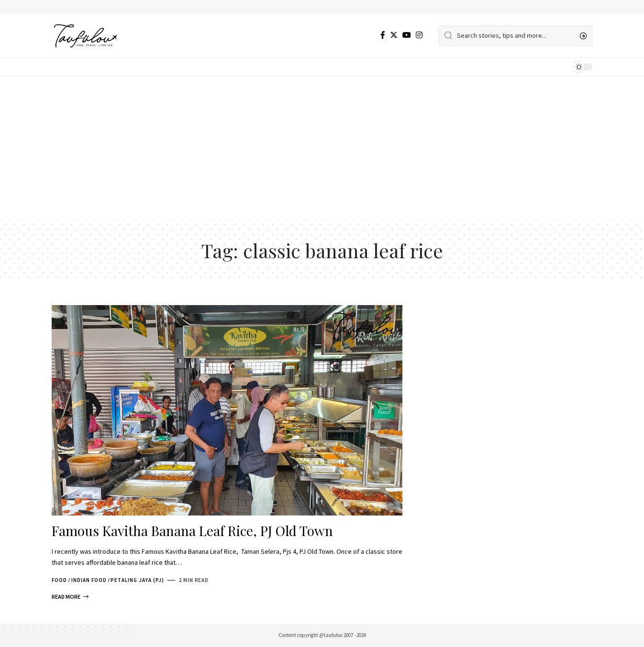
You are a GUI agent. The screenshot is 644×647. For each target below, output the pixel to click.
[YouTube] (407, 35)
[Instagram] (419, 35)
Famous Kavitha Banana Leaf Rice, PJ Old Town (192, 531)
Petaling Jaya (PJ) (137, 580)
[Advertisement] (322, 148)
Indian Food (89, 580)
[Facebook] (383, 35)
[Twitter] (394, 35)
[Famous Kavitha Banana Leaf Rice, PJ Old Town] (70, 597)
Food (59, 580)
